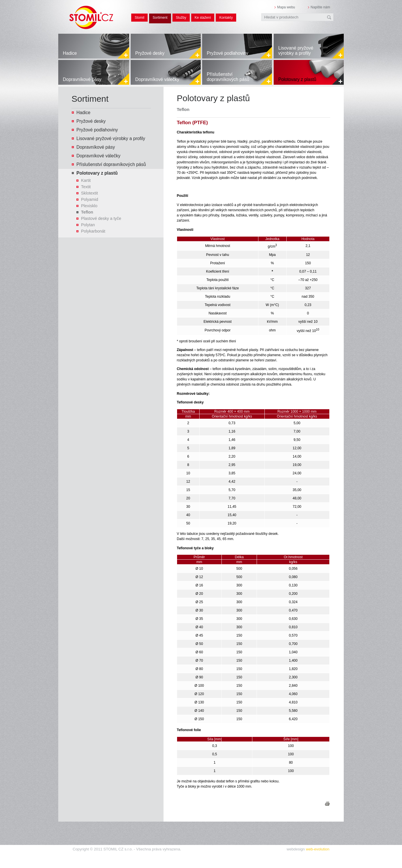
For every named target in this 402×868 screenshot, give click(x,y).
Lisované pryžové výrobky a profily (296, 51)
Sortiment (160, 18)
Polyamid (90, 199)
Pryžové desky (150, 53)
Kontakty (226, 18)
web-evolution (318, 849)
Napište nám (320, 7)
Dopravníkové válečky (157, 79)
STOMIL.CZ (91, 12)
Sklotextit (89, 193)
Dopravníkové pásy (82, 79)
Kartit (86, 180)
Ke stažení (203, 18)
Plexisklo (89, 206)
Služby (181, 18)
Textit (86, 187)
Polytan (88, 225)
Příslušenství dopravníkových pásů (228, 77)
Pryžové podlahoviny (228, 53)
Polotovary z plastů (297, 79)
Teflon (87, 212)
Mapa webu (286, 7)
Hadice (70, 53)
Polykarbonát (93, 231)
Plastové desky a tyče (101, 218)
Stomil (139, 18)
